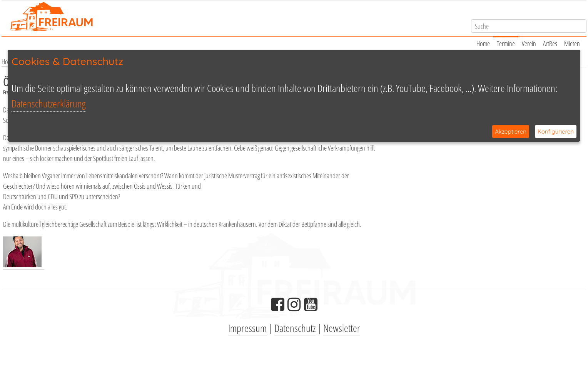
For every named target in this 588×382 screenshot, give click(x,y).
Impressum (247, 328)
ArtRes (550, 44)
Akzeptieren (511, 132)
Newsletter (342, 328)
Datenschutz (295, 328)
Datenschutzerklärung (48, 103)
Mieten (572, 44)
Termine (506, 44)
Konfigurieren (556, 132)
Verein (529, 44)
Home (483, 44)
